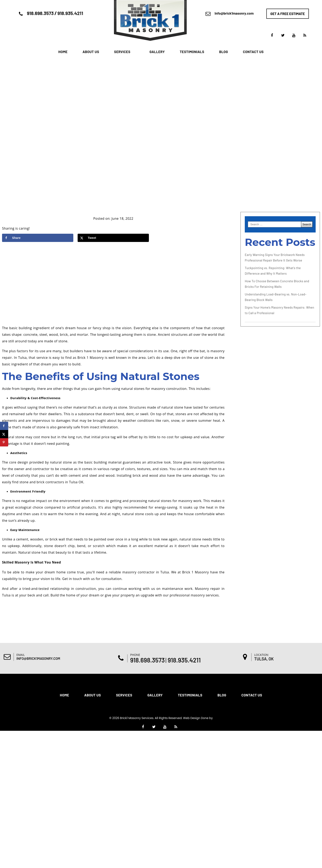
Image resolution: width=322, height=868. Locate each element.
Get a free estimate (288, 14)
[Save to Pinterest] (4, 442)
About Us (91, 52)
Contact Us (253, 52)
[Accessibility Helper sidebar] (317, 361)
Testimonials (192, 52)
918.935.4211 (70, 13)
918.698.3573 (40, 13)
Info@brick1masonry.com (234, 13)
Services (122, 52)
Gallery (157, 52)
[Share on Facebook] (38, 238)
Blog (224, 52)
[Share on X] (113, 238)
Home (63, 52)
